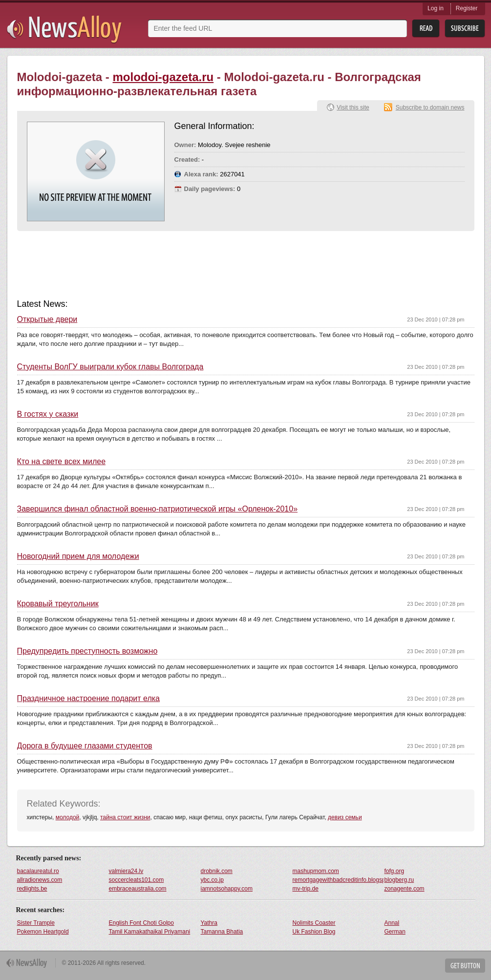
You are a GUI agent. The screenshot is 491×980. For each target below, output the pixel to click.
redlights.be (32, 889)
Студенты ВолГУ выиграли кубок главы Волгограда (110, 367)
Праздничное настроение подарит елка (89, 699)
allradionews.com (40, 880)
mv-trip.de (306, 889)
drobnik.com (217, 871)
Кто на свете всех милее (62, 462)
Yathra (209, 923)
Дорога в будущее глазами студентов (85, 746)
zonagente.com (405, 889)
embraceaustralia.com (138, 889)
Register (467, 8)
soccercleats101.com (137, 880)
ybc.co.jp (212, 880)
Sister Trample (36, 923)
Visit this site (353, 107)
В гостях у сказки (48, 414)
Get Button (465, 966)
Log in (436, 8)
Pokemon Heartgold (43, 932)
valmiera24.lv (126, 871)
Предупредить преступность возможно (87, 651)
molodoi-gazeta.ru (163, 77)
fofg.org (395, 871)
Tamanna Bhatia (222, 932)
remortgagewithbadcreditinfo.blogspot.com (338, 880)
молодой (68, 817)
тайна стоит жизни (125, 817)
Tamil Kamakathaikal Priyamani (150, 932)
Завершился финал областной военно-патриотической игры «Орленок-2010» (158, 509)
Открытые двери (47, 320)
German (395, 932)
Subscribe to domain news (430, 107)
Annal (392, 923)
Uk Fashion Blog (314, 932)
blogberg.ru (399, 880)
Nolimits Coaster (314, 923)
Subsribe (465, 29)
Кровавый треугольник (58, 604)
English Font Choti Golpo (141, 923)
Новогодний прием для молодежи (78, 556)
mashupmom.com (316, 871)
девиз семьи (345, 817)
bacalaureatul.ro (38, 871)
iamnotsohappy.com (227, 889)
